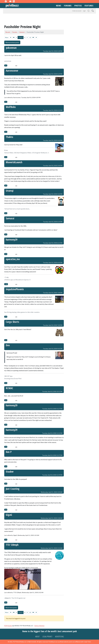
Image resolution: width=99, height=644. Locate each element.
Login (84, 11)
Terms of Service (39, 626)
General (22, 32)
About (37, 637)
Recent (8, 32)
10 (30, 37)
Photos (78, 5)
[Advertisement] (49, 19)
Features (89, 5)
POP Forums (8, 626)
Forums (68, 5)
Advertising (59, 637)
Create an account (77, 11)
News (59, 5)
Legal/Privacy (47, 637)
